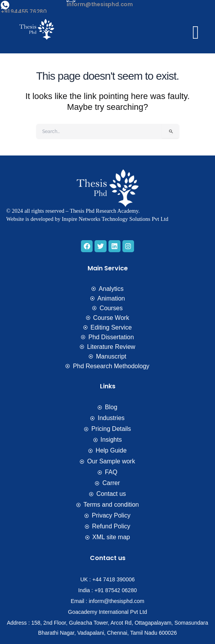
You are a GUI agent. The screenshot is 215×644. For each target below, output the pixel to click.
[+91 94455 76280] (5, 5)
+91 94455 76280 (24, 12)
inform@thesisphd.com (100, 4)
